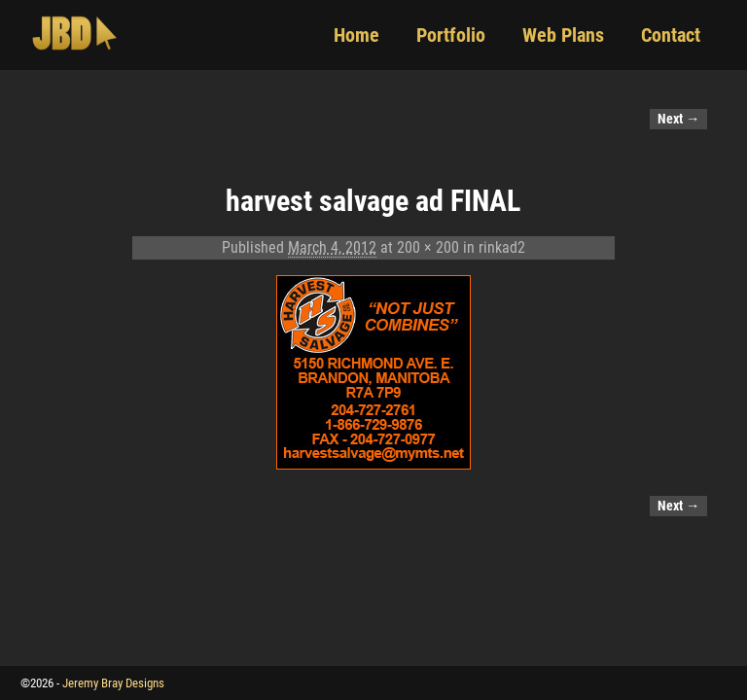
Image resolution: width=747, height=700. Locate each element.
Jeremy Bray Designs (113, 683)
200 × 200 (428, 247)
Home (356, 35)
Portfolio (451, 35)
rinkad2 (502, 247)
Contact (671, 35)
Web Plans (563, 35)
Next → (678, 119)
